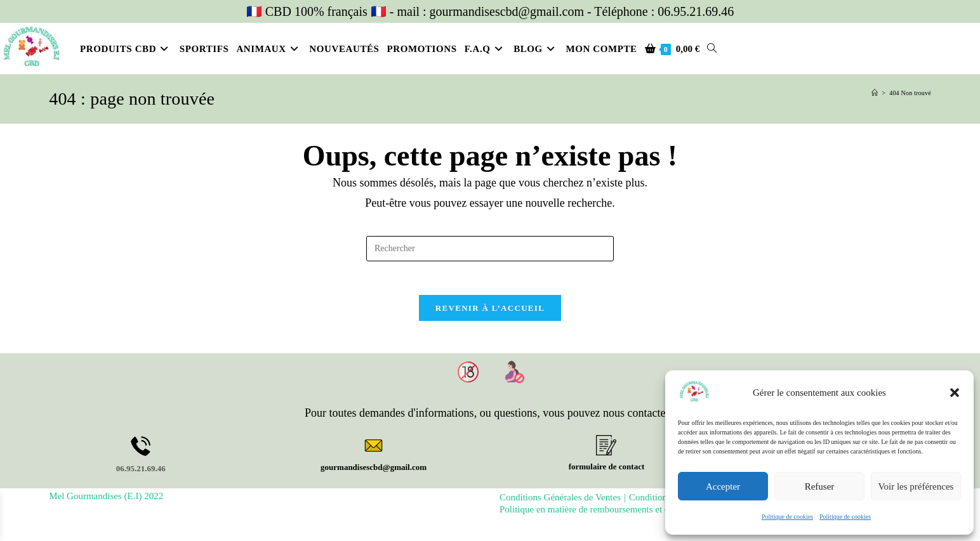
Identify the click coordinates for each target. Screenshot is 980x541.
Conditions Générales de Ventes (560, 502)
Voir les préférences (916, 486)
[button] (955, 393)
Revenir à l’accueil (490, 313)
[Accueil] (875, 93)
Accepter (723, 486)
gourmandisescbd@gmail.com (374, 472)
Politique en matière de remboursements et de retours (601, 514)
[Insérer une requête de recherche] (490, 249)
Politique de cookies (787, 517)
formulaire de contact (607, 472)
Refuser (820, 486)
